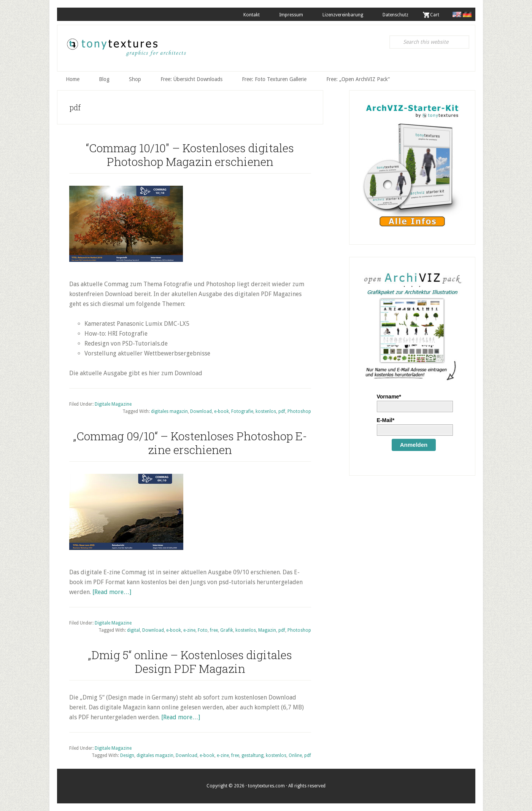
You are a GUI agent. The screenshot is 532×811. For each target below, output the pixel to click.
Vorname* (389, 396)
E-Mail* (386, 420)
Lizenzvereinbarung (342, 15)
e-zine (189, 630)
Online (295, 755)
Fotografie (242, 411)
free (214, 630)
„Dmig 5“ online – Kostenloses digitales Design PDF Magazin (190, 661)
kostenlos (266, 411)
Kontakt (250, 15)
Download (201, 411)
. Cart (434, 15)
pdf (282, 411)
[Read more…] (112, 592)
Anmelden (414, 444)
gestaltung (253, 755)
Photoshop (299, 411)
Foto (203, 630)
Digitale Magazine (113, 404)
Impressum (290, 15)
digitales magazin (169, 411)
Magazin (267, 630)
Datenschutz (395, 15)
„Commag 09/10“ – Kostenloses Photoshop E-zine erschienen (190, 442)
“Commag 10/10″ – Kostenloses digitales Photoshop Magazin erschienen (190, 154)
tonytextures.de (126, 50)
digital (133, 630)
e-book (222, 411)
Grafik (227, 630)
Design (127, 755)
